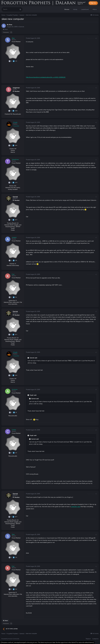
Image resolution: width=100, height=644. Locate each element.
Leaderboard (85, 9)
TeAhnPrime (15, 160)
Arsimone (15, 390)
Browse (67, 9)
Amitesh (14, 238)
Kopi (13, 274)
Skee (10, 25)
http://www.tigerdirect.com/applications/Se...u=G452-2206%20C (46, 77)
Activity (75, 9)
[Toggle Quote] (28, 358)
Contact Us (95, 639)
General (22, 27)
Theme (88, 639)
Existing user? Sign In (82, 3)
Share (5, 29)
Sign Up (93, 3)
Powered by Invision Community (10, 639)
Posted (33, 38)
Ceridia (14, 430)
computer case (76, 507)
